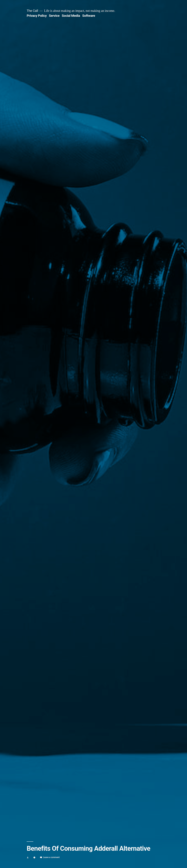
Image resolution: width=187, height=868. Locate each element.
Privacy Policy (37, 16)
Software (89, 16)
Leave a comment (51, 857)
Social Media (71, 16)
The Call (32, 11)
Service (54, 16)
